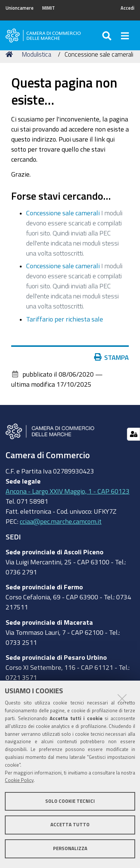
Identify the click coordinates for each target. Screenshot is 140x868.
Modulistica (36, 54)
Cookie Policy (19, 780)
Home (10, 54)
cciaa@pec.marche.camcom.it (61, 521)
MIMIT (49, 8)
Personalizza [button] (70, 848)
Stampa (112, 357)
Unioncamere (20, 8)
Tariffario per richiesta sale (65, 319)
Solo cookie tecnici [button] (70, 801)
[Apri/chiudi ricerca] (108, 35)
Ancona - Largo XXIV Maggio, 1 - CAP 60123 (68, 491)
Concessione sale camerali (63, 213)
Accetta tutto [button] (70, 825)
